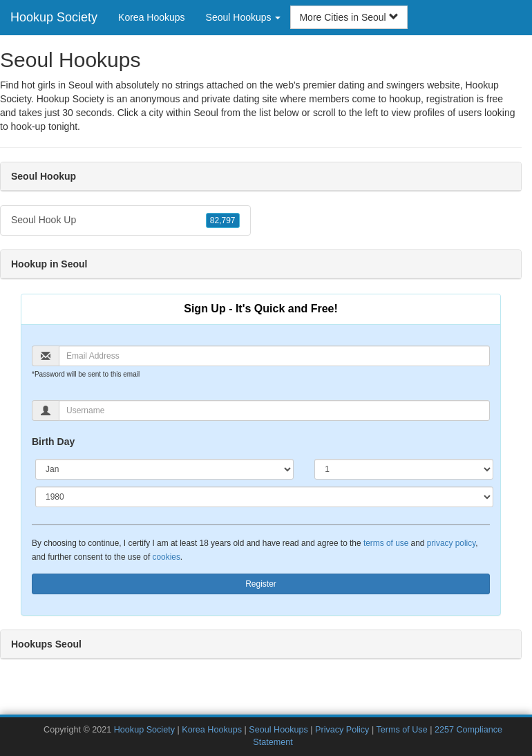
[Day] (404, 469)
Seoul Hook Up (125, 220)
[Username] (274, 410)
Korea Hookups (152, 17)
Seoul (206, 113)
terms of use (386, 543)
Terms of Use (401, 730)
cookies (167, 557)
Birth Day (53, 442)
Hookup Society (54, 17)
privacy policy (451, 543)
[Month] (164, 469)
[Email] (274, 356)
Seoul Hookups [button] (244, 17)
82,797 (223, 220)
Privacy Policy (342, 730)
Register (261, 584)
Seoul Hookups (278, 730)
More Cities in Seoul (349, 17)
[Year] (264, 497)
